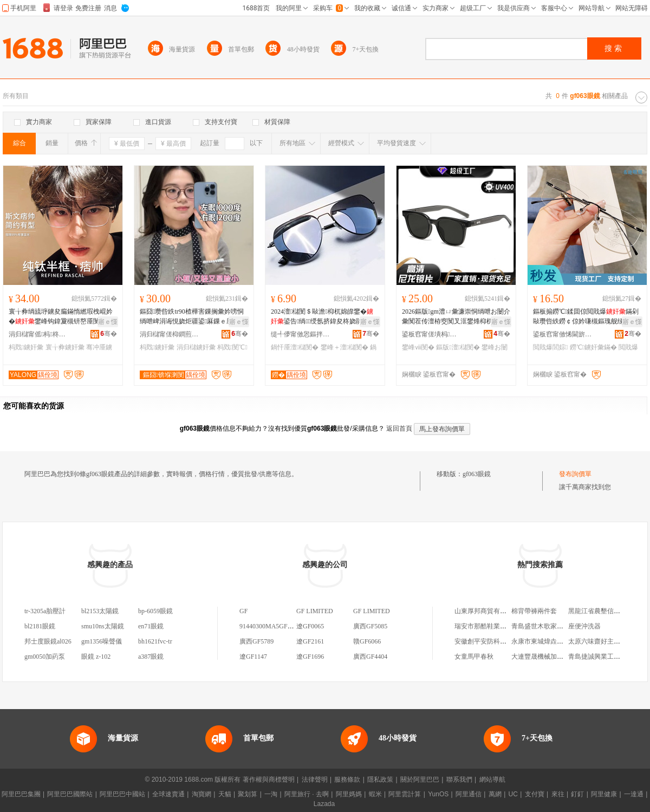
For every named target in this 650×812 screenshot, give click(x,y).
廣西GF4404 (370, 657)
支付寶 (535, 794)
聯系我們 (459, 779)
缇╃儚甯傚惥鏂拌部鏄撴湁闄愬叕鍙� (301, 334)
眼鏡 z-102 (96, 657)
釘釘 (577, 794)
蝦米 (375, 794)
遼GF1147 (253, 657)
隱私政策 (380, 779)
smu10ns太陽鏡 (103, 626)
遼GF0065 (310, 626)
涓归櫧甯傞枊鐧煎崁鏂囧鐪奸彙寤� (170, 334)
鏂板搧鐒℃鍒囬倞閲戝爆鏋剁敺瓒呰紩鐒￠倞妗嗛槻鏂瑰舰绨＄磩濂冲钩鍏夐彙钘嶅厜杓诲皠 (586, 317)
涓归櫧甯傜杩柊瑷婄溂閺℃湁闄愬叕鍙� (38, 334)
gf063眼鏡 (477, 474)
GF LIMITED (315, 611)
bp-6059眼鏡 (155, 611)
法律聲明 (315, 779)
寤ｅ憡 (108, 322)
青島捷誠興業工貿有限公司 (607, 657)
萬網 (495, 794)
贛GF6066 (367, 641)
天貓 (225, 794)
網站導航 (492, 779)
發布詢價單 (575, 474)
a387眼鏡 (151, 657)
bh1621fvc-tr (155, 641)
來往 (558, 794)
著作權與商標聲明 (269, 779)
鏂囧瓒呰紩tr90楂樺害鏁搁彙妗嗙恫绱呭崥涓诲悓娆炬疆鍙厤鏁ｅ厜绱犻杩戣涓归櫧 (193, 317)
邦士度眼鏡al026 (48, 641)
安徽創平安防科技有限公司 (493, 641)
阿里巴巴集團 (21, 794)
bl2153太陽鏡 (100, 611)
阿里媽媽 (349, 794)
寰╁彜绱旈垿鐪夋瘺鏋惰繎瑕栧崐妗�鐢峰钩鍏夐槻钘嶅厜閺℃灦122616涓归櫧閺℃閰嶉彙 (62, 317)
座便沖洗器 (584, 626)
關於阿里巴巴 (420, 779)
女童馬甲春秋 (474, 657)
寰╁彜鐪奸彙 (65, 347)
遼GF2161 (310, 641)
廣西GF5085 (370, 626)
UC (513, 794)
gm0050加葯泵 (45, 657)
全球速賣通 (168, 794)
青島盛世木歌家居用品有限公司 (557, 626)
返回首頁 (399, 428)
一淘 (271, 794)
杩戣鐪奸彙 (26, 347)
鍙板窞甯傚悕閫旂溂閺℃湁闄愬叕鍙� (563, 334)
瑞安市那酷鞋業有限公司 (490, 626)
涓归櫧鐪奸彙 (196, 347)
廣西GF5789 (256, 641)
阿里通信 (469, 794)
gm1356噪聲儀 (102, 641)
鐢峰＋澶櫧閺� (344, 347)
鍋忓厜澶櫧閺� (295, 347)
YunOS (438, 794)
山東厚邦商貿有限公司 (487, 611)
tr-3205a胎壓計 (45, 611)
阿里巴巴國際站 (70, 794)
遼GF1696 (310, 657)
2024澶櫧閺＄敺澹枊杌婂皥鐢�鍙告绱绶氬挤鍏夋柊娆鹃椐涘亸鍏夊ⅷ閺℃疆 (324, 317)
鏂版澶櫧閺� (458, 347)
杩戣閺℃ (232, 347)
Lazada (324, 804)
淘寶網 (201, 794)
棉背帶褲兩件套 (534, 611)
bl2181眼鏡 (40, 626)
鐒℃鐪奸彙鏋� (593, 347)
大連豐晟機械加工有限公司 (550, 657)
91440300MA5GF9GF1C (273, 626)
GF (243, 611)
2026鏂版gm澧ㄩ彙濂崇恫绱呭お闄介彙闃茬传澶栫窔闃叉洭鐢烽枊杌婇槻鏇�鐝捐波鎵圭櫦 (456, 317)
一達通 (634, 794)
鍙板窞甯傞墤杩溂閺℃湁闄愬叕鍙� (432, 334)
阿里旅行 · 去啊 (307, 794)
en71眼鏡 (151, 626)
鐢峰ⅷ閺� (418, 347)
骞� (109, 334)
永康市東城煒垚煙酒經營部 (550, 641)
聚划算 (248, 794)
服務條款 (347, 779)
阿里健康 (604, 794)
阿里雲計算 (405, 794)
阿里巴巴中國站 (122, 794)
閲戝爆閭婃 (550, 347)
